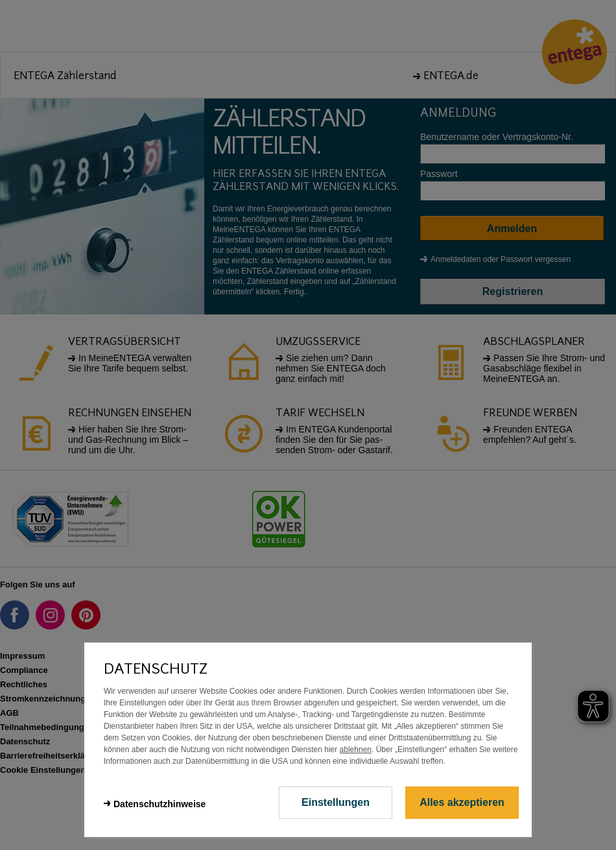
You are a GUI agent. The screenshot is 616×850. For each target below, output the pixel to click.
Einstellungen (336, 802)
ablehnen (356, 750)
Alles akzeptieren (462, 802)
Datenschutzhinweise (160, 804)
